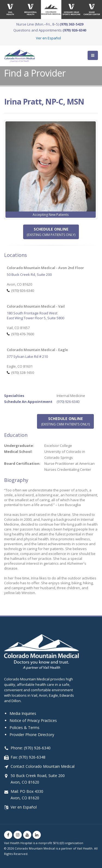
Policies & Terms (24, 727)
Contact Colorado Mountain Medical (43, 766)
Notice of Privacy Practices (33, 720)
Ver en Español (48, 38)
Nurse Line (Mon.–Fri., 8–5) (50, 24)
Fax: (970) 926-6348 (28, 757)
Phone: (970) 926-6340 (31, 748)
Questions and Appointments (50, 30)
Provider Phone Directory (32, 735)
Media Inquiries (23, 713)
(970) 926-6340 (68, 402)
